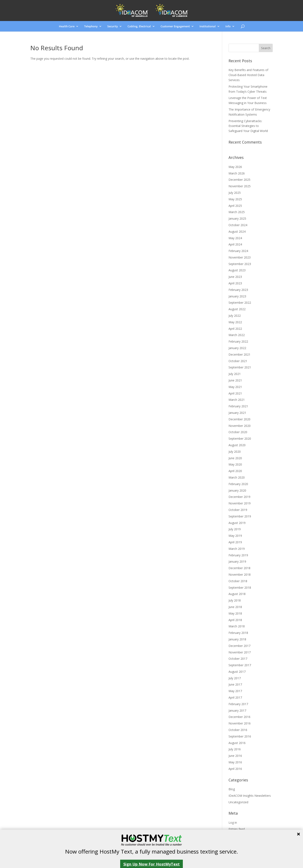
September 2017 (240, 665)
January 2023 (237, 296)
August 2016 (237, 743)
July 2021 (235, 374)
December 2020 (239, 419)
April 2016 (235, 769)
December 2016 (239, 717)
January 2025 (237, 218)
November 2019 (240, 503)
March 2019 (237, 549)
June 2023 (235, 277)
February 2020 (238, 484)
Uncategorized (238, 802)
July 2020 (235, 452)
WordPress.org (239, 842)
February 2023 (238, 290)
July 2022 (235, 316)
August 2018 (237, 594)
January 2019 (237, 561)
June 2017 (235, 684)
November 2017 (240, 652)
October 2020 (238, 432)
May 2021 (235, 387)
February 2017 (238, 704)
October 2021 (238, 361)
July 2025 (235, 193)
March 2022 (237, 335)
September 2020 (240, 439)
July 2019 (235, 529)
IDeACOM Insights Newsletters (250, 796)
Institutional (208, 26)
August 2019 (237, 523)
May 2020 (235, 464)
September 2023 (240, 264)
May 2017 (235, 691)
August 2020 (237, 445)
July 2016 (235, 749)
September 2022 (240, 303)
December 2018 (239, 568)
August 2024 (237, 232)
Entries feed (237, 829)
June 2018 (235, 607)
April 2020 (235, 471)
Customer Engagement (175, 26)
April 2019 (235, 542)
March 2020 (237, 477)
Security (113, 26)
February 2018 (238, 633)
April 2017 (235, 697)
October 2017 (238, 659)
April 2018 (235, 620)
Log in (233, 822)
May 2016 (235, 762)
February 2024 (238, 251)
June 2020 (235, 458)
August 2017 (237, 672)
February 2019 (238, 555)
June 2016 (235, 756)
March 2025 (237, 212)
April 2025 (235, 206)
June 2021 (235, 380)
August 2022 (237, 309)
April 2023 (235, 283)
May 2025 (235, 199)
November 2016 (240, 723)
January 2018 (237, 639)
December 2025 (239, 180)
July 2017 (235, 678)
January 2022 (237, 348)
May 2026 (235, 167)
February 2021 (238, 406)
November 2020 (240, 426)
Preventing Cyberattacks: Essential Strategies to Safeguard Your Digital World (248, 126)
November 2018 (240, 574)
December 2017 (239, 646)
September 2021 (240, 367)
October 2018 (238, 581)
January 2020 (237, 490)
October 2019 (238, 510)
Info (228, 26)
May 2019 (235, 536)
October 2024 (238, 225)
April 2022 (235, 329)
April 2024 (235, 244)
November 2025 (240, 186)
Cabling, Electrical (139, 26)
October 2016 (238, 730)
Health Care (67, 26)
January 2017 (237, 710)
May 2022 (235, 322)
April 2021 (235, 393)
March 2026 (237, 173)
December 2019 (239, 497)
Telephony (91, 26)
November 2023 (240, 257)
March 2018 (237, 626)
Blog (232, 789)
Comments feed (240, 835)
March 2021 (237, 400)
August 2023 (237, 270)
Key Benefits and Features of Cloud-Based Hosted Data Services (248, 75)
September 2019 (240, 516)
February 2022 (238, 341)
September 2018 (240, 588)
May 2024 (235, 238)
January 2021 (237, 413)
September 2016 (240, 736)
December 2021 (239, 354)
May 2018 (235, 613)
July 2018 (235, 600)
